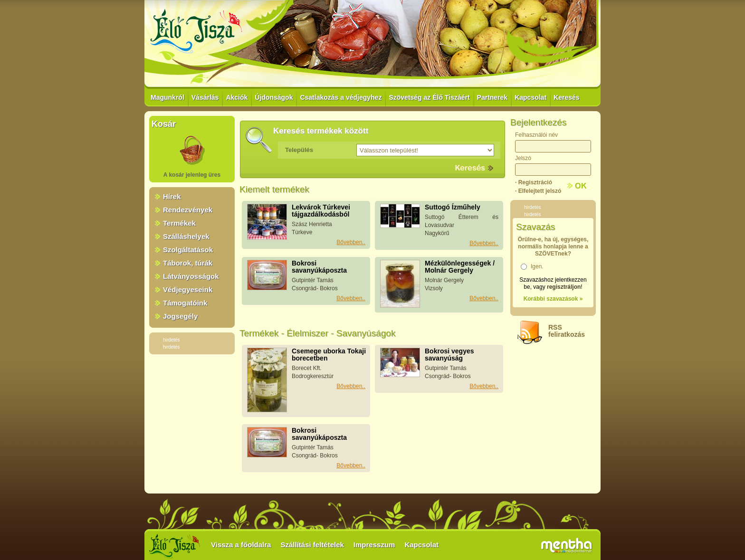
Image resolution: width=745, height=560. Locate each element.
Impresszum (374, 545)
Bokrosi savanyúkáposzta (319, 267)
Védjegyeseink (188, 289)
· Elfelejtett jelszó (538, 191)
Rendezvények (188, 210)
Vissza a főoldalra (241, 545)
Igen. (537, 266)
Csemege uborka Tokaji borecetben (329, 355)
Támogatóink (185, 303)
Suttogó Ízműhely (453, 207)
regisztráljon (564, 287)
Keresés (567, 97)
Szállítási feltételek (312, 545)
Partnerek (492, 97)
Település (299, 150)
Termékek (179, 223)
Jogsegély (180, 316)
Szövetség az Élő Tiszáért (429, 97)
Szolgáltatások (188, 250)
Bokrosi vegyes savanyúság (449, 355)
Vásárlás (205, 97)
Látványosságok (191, 276)
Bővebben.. (351, 242)
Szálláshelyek (186, 236)
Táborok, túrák (188, 263)
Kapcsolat (530, 97)
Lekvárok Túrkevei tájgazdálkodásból (321, 211)
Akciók (237, 97)
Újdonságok (274, 97)
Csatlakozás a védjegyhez (341, 97)
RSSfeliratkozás (567, 331)
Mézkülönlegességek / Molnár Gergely (460, 267)
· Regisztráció (534, 182)
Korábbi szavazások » (553, 299)
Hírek (172, 196)
